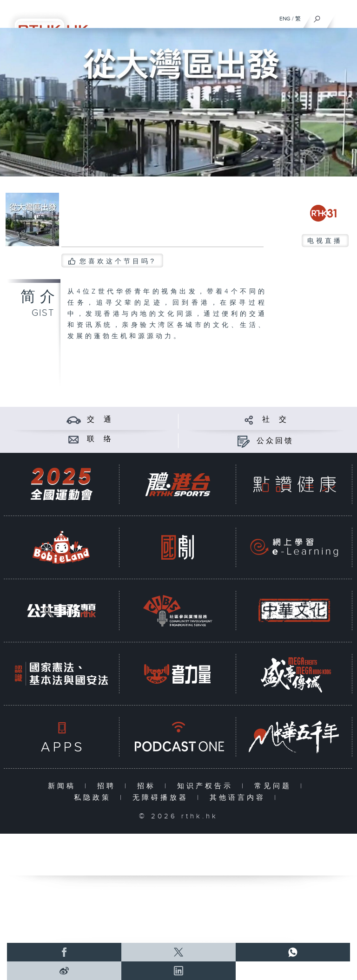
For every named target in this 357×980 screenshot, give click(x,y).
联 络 (100, 439)
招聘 (109, 786)
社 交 (275, 420)
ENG (285, 19)
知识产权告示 (207, 786)
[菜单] (344, 17)
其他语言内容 (240, 798)
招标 (149, 786)
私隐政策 (95, 798)
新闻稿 (64, 786)
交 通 (100, 420)
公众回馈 (275, 441)
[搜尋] (317, 17)
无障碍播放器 (162, 798)
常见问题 (275, 786)
